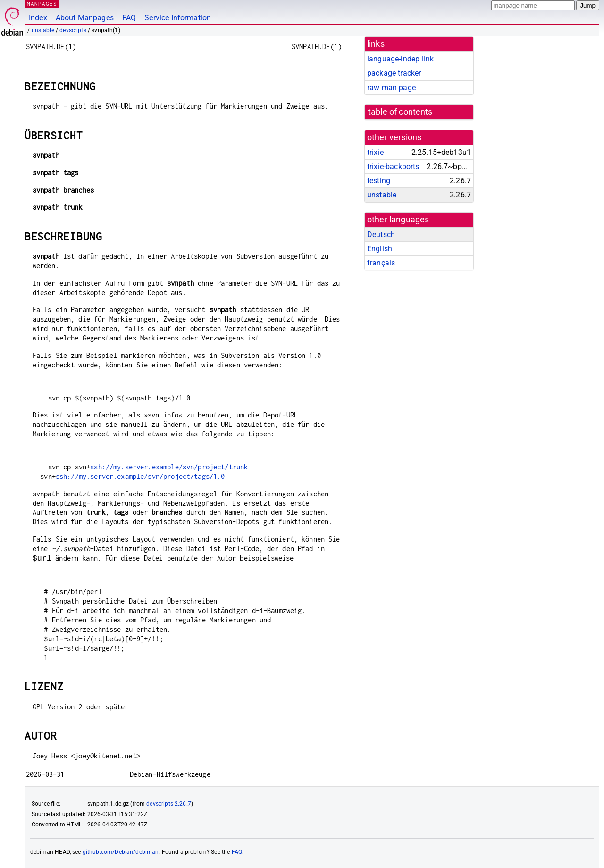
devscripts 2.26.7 (169, 804)
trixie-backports (393, 166)
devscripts (73, 30)
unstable (43, 30)
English (380, 249)
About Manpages (85, 18)
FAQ (129, 18)
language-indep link (400, 59)
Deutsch (381, 234)
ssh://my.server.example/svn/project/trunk (169, 467)
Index (38, 18)
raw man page (391, 88)
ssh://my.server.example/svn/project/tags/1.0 (140, 476)
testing (379, 181)
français (381, 263)
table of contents (400, 112)
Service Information (178, 18)
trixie (375, 152)
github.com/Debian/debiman (121, 852)
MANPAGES (42, 4)
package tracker (394, 73)
